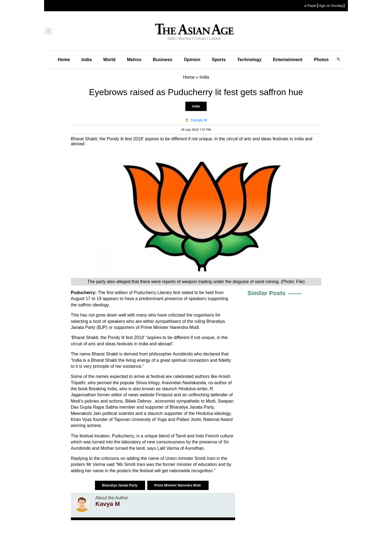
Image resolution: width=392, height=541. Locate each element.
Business (162, 60)
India (86, 60)
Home (64, 60)
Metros (134, 60)
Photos (321, 60)
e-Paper (311, 6)
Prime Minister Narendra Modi (178, 485)
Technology (250, 60)
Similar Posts (266, 293)
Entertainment (288, 60)
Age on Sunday (331, 6)
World (109, 60)
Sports (219, 60)
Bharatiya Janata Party (120, 485)
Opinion (192, 60)
